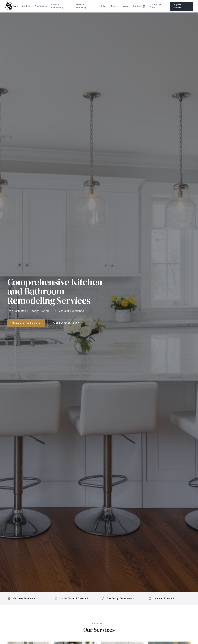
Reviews (115, 6)
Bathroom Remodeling (81, 6)
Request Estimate (177, 6)
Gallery (104, 6)
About (126, 6)
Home (15, 6)
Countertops (41, 6)
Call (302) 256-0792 (66, 323)
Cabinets (27, 6)
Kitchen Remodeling (57, 6)
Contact (137, 6)
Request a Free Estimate (26, 323)
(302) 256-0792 (156, 6)
